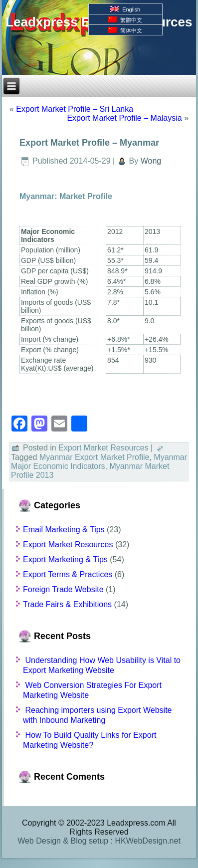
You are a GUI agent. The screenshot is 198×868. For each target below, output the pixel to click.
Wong (151, 161)
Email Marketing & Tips (64, 530)
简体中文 (125, 30)
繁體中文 (125, 20)
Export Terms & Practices (68, 574)
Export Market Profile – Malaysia (124, 118)
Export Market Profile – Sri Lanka (75, 109)
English (125, 9)
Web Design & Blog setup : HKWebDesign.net (99, 841)
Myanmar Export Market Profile (95, 457)
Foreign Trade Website (63, 589)
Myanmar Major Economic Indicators (99, 462)
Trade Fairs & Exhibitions (67, 604)
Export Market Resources (103, 448)
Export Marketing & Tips (65, 559)
